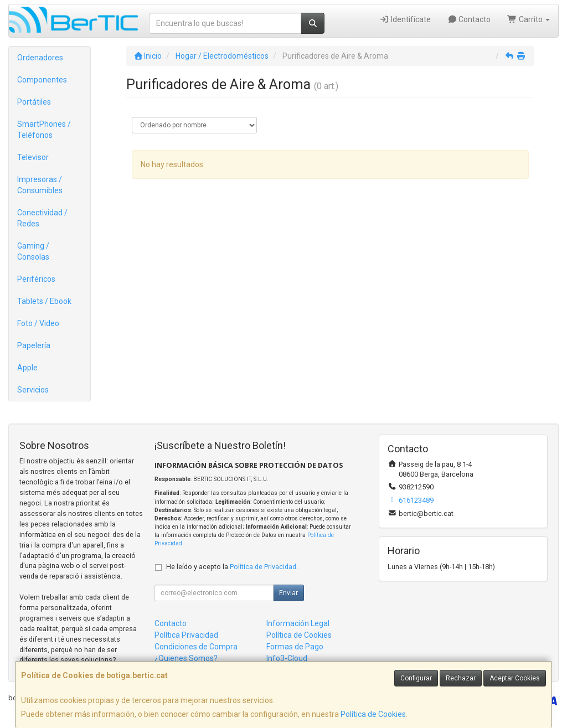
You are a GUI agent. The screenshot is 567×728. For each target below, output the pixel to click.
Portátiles (34, 102)
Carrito (529, 19)
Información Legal (298, 623)
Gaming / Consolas (33, 251)
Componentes (42, 80)
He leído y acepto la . (232, 567)
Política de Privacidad (263, 567)
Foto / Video (38, 323)
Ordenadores (40, 58)
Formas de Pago (295, 647)
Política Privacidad (186, 635)
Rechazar (461, 678)
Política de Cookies (373, 714)
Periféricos (36, 279)
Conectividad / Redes (42, 218)
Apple (27, 368)
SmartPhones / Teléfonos (44, 130)
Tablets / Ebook (44, 301)
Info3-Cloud (287, 658)
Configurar (416, 678)
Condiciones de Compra (196, 647)
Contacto (469, 19)
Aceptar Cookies (515, 678)
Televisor (33, 157)
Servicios (33, 390)
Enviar (288, 593)
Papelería (34, 345)
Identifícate (405, 19)
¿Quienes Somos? (186, 658)
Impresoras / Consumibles (40, 185)
